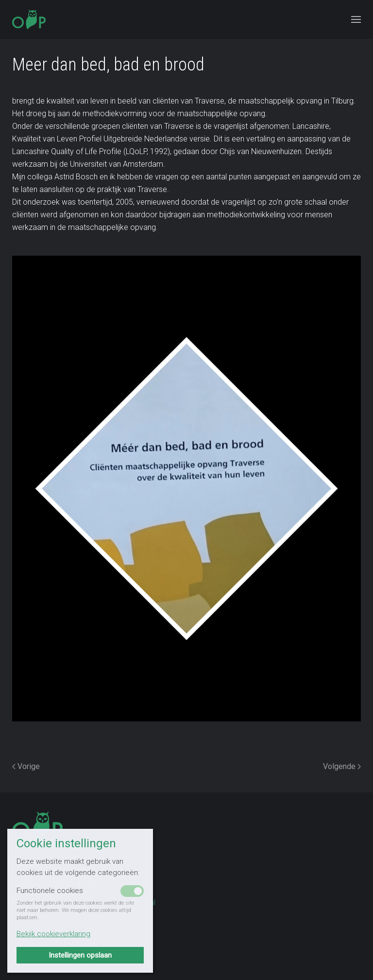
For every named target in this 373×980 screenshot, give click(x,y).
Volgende (342, 766)
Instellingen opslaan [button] (80, 955)
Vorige (26, 766)
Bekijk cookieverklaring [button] (53, 934)
